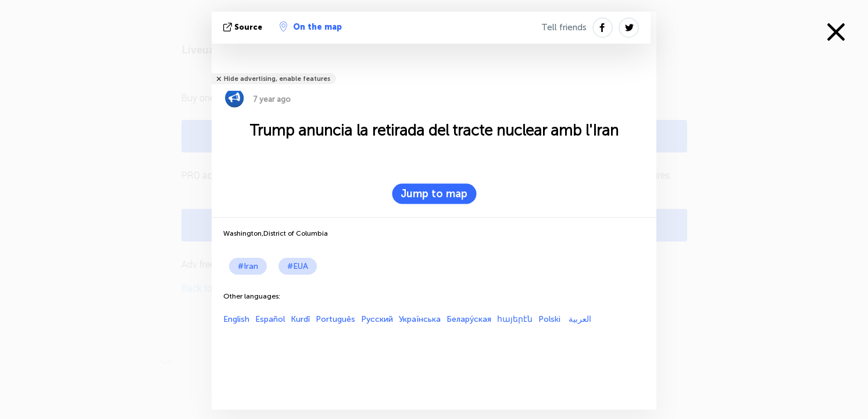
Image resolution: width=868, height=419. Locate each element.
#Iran (248, 266)
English (236, 319)
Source (244, 27)
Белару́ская (469, 319)
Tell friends (564, 27)
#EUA (298, 266)
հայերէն (515, 319)
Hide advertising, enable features (277, 79)
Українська (420, 319)
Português (335, 319)
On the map (311, 27)
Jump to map (434, 194)
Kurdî (300, 319)
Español (270, 319)
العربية (579, 319)
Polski (549, 319)
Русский (377, 319)
